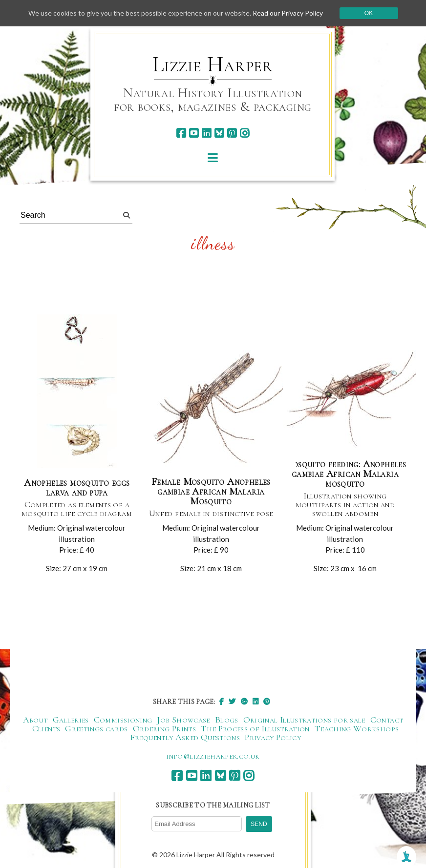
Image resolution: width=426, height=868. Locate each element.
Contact (387, 720)
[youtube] (194, 133)
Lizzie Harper (213, 64)
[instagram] (245, 133)
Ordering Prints (164, 728)
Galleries (71, 720)
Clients (46, 728)
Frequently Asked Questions (185, 737)
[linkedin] (206, 133)
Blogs (227, 720)
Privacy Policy (273, 737)
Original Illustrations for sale (304, 720)
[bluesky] (219, 133)
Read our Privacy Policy (288, 13)
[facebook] (181, 133)
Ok (369, 13)
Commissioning (123, 720)
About (35, 720)
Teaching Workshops (357, 728)
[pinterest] (232, 133)
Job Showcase (183, 720)
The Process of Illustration (255, 728)
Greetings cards (96, 728)
